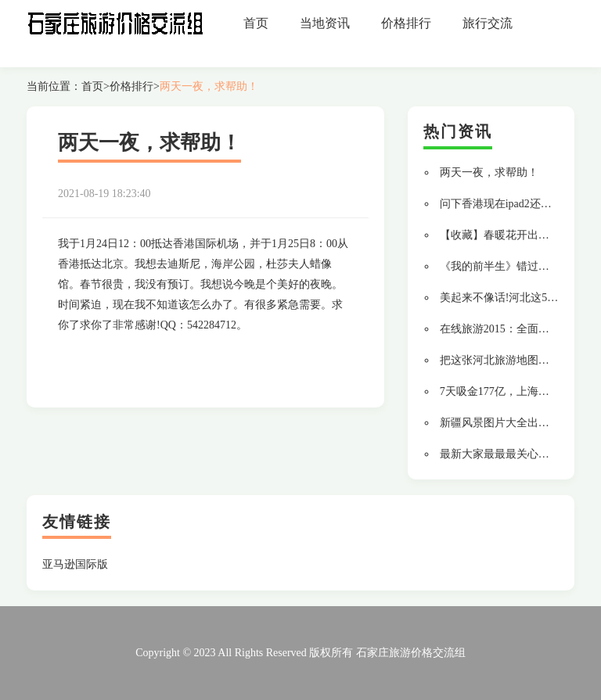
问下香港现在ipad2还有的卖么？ (518, 204)
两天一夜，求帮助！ (209, 86)
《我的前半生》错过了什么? (508, 266)
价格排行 (406, 23)
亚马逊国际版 (75, 564)
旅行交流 (488, 23)
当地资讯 (325, 23)
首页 (256, 23)
